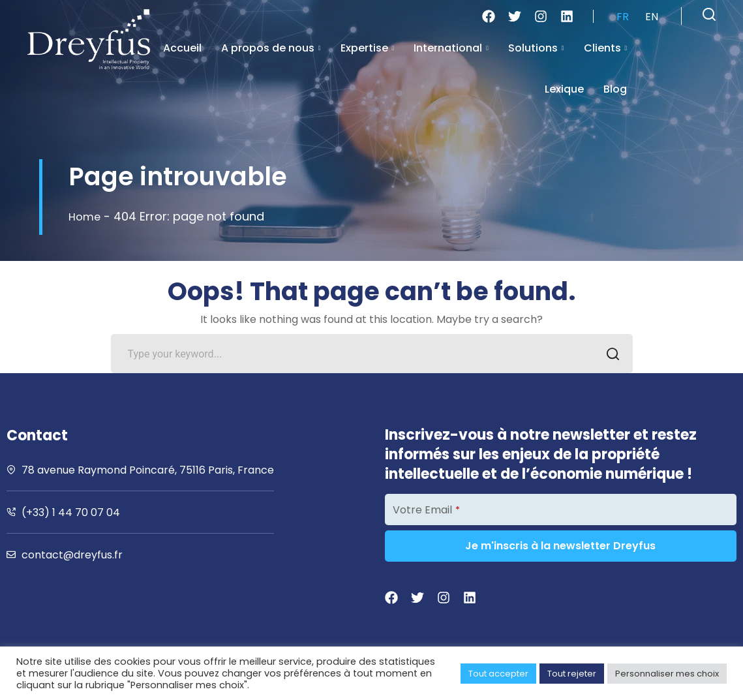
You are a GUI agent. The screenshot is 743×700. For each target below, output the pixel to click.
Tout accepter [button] (498, 674)
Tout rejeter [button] (572, 674)
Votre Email (426, 510)
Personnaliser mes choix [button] (667, 674)
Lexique (564, 89)
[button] (709, 14)
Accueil (182, 48)
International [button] (451, 48)
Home (86, 216)
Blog (615, 89)
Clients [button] (606, 48)
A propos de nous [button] (271, 48)
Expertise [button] (368, 48)
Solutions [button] (536, 48)
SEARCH (610, 355)
